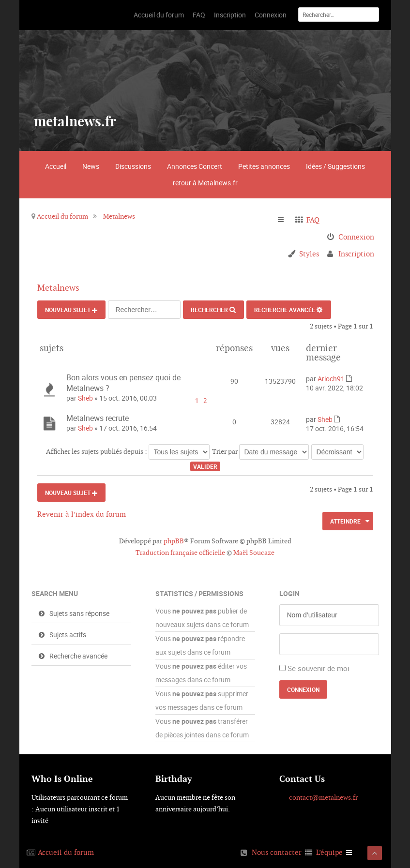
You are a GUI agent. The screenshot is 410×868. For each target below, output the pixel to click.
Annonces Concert (195, 166)
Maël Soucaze (254, 553)
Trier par (260, 451)
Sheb (85, 398)
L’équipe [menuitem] (329, 852)
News (91, 166)
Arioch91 (331, 379)
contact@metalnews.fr (323, 797)
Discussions (133, 166)
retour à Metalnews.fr (205, 183)
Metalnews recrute (98, 418)
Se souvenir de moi (319, 668)
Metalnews (119, 216)
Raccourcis (285, 220)
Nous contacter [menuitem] (277, 852)
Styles (309, 254)
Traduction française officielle (180, 553)
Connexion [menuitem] (356, 237)
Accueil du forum (62, 216)
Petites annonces (264, 166)
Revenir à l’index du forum (82, 514)
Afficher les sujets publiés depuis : (128, 451)
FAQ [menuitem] (313, 220)
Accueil (56, 166)
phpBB (174, 541)
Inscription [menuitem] (356, 254)
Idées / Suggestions (335, 166)
